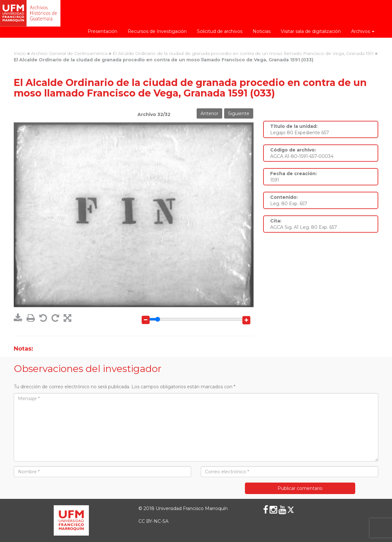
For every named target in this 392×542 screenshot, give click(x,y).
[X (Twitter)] (291, 510)
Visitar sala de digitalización (311, 31)
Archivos (363, 31)
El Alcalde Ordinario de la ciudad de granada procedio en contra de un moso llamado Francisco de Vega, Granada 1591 (243, 53)
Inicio (20, 53)
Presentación (102, 31)
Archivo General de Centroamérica (69, 53)
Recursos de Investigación (157, 31)
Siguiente (239, 113)
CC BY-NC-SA (153, 521)
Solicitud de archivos (220, 31)
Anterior (209, 113)
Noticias (262, 31)
